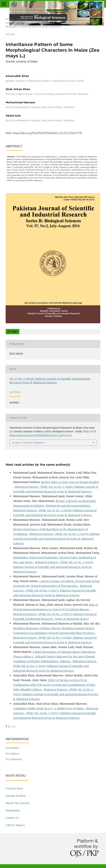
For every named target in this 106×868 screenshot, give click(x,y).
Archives (23, 19)
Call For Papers (15, 825)
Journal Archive (16, 796)
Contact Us (12, 818)
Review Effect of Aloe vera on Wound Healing (70, 482)
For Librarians (14, 759)
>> (14, 726)
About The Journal (17, 803)
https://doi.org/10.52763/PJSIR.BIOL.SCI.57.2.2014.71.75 (47, 133)
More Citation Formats (28, 443)
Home (10, 19)
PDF (14, 332)
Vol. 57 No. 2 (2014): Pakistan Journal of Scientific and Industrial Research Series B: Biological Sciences (51, 25)
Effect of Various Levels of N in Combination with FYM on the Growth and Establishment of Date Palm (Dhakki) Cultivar (54, 685)
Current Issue (14, 788)
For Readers (13, 748)
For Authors (13, 754)
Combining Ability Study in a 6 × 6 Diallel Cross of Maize (49, 708)
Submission (13, 810)
